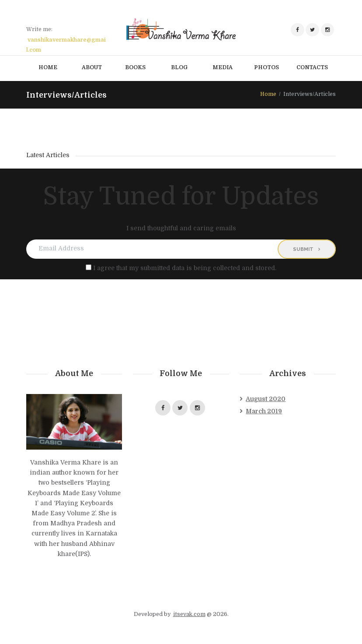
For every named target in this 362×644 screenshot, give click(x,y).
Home (268, 94)
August (266, 399)
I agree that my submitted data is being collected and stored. (185, 268)
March (264, 411)
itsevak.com (189, 614)
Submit (303, 249)
